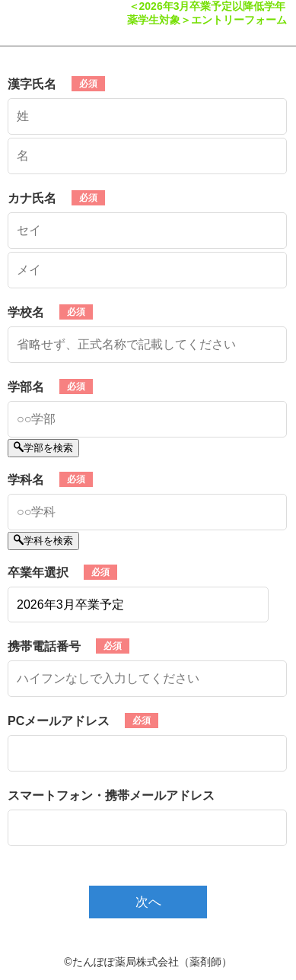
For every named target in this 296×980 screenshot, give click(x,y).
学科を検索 (43, 541)
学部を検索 (43, 448)
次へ (148, 902)
